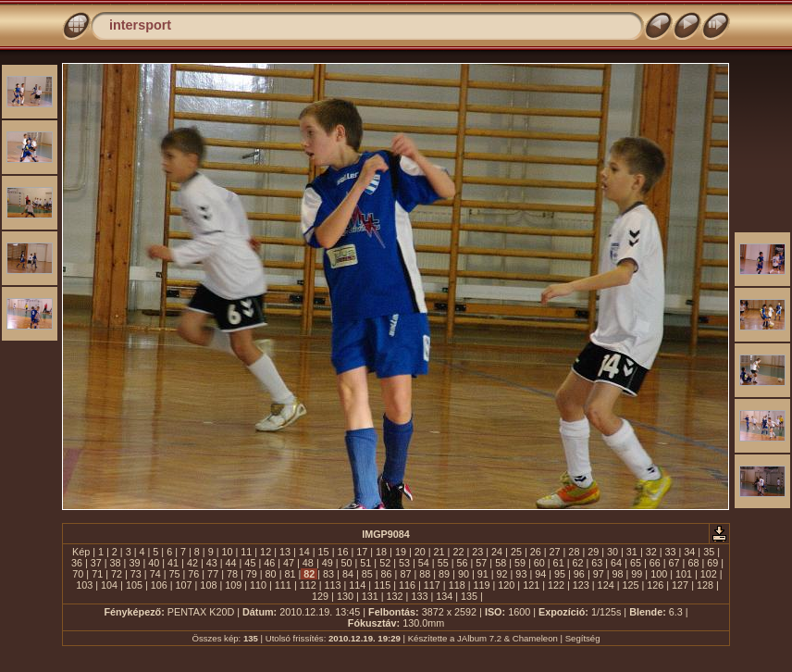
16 (342, 552)
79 (252, 574)
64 (616, 563)
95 (560, 574)
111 (283, 585)
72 (117, 574)
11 (246, 552)
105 (134, 585)
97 (599, 574)
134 (444, 596)
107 (184, 585)
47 (289, 563)
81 (290, 574)
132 (395, 596)
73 (136, 574)
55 (443, 563)
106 (159, 585)
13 (285, 552)
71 (97, 574)
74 (155, 574)
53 (404, 563)
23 (477, 552)
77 (213, 574)
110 (258, 585)
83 (328, 574)
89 (444, 574)
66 (655, 563)
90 (464, 574)
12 (266, 552)
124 (606, 585)
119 (481, 585)
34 (689, 552)
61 (559, 563)
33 (671, 552)
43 (212, 563)
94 (540, 574)
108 (208, 585)
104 (109, 585)
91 (483, 574)
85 (367, 574)
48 (308, 563)
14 (304, 552)
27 (555, 552)
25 (516, 552)
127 (680, 585)
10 (227, 552)
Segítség (583, 638)
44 (231, 563)
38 (116, 563)
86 (387, 574)
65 (636, 563)
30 (613, 552)
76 (193, 574)
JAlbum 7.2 (479, 638)
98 (618, 574)
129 (320, 596)
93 (521, 574)
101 (684, 574)
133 (419, 596)
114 (357, 585)
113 (333, 585)
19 (401, 552)
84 (348, 574)
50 (347, 563)
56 (462, 563)
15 (324, 552)
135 (469, 596)
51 (365, 563)
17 (362, 552)
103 (84, 585)
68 (693, 563)
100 (659, 574)
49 (328, 563)
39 (134, 563)
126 (655, 585)
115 (382, 585)
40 (154, 563)
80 (271, 574)
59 (520, 563)
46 (269, 563)
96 (579, 574)
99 (637, 574)
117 (432, 585)
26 (536, 552)
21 (439, 552)
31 (632, 552)
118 (457, 585)
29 (593, 552)
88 (425, 574)
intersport (140, 25)
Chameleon (535, 638)
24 (497, 552)
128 (705, 585)
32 (651, 552)
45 (250, 563)
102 (709, 574)
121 (531, 585)
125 (630, 585)
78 (232, 574)
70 (78, 574)
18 (381, 552)
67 (674, 563)
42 (192, 563)
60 (539, 563)
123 (581, 585)
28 (574, 552)
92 (502, 574)
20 (420, 552)
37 (96, 563)
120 (506, 585)
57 (481, 563)
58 (501, 563)
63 (597, 563)
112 (308, 585)
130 (345, 596)
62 (577, 563)
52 (385, 563)
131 (370, 596)
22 (458, 552)
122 (556, 585)
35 (709, 552)
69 (712, 563)
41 (173, 563)
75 (174, 574)
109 (233, 585)
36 (77, 563)
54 (424, 563)
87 (405, 574)
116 (407, 585)
